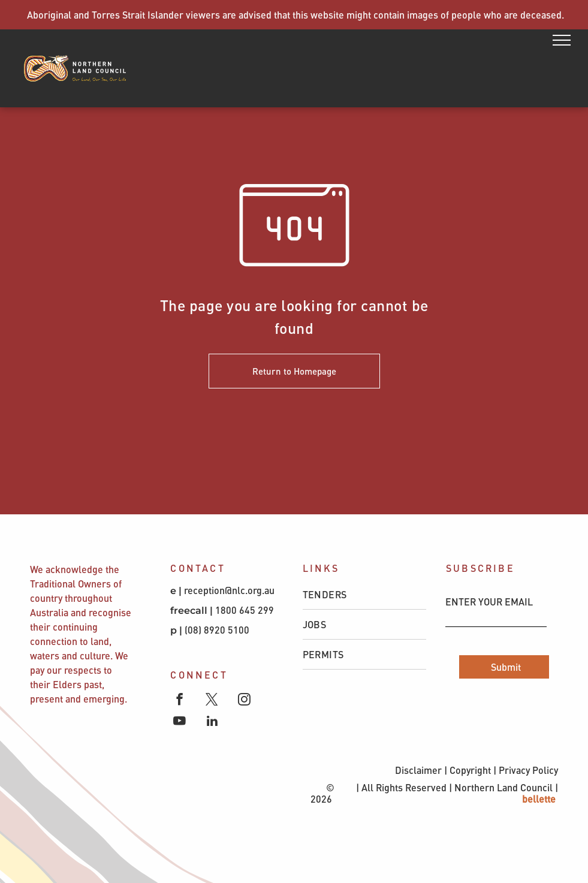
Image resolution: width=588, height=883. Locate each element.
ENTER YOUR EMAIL (489, 602)
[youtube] (180, 722)
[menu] (562, 40)
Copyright (470, 770)
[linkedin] (212, 722)
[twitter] (212, 701)
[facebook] (180, 701)
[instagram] (244, 701)
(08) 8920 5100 (218, 630)
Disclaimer (418, 770)
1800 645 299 (245, 610)
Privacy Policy (528, 770)
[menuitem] (364, 595)
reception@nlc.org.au (229, 590)
